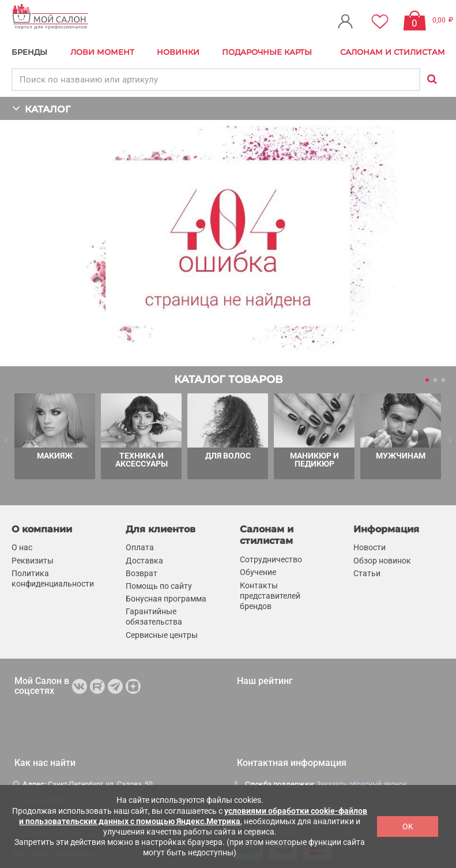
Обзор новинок (382, 561)
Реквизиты (33, 561)
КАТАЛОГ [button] (41, 108)
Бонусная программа (166, 599)
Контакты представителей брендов (270, 595)
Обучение (258, 572)
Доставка (144, 561)
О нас (22, 547)
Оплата (140, 547)
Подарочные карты (267, 52)
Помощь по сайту (159, 586)
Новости (370, 547)
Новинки (178, 52)
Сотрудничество (271, 559)
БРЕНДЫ (29, 52)
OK (408, 826)
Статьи (367, 573)
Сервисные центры (162, 635)
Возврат (142, 573)
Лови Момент (102, 52)
